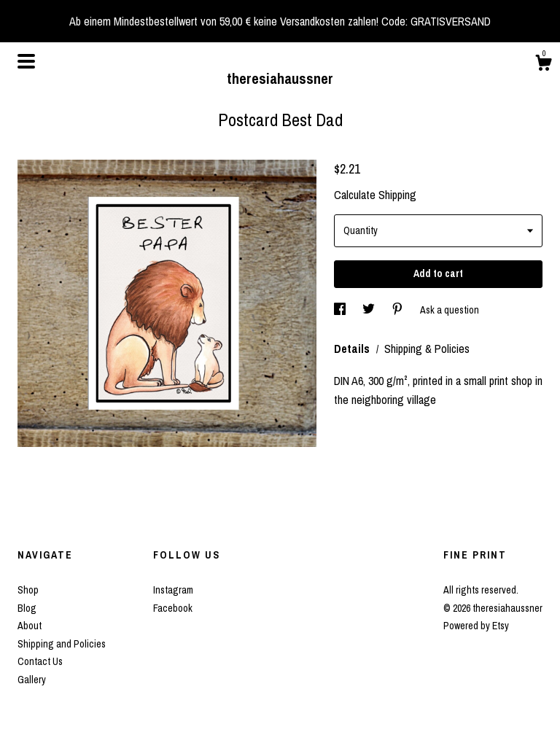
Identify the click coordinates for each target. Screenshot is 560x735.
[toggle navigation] (26, 61)
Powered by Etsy (476, 626)
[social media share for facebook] (341, 310)
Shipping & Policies (427, 349)
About (30, 626)
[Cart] (543, 65)
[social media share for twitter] (370, 310)
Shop (28, 590)
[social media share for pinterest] (398, 310)
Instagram (173, 590)
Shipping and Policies (62, 644)
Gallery (32, 680)
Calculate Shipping (375, 195)
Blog (27, 608)
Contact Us (40, 661)
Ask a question (450, 310)
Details (353, 349)
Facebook (173, 608)
